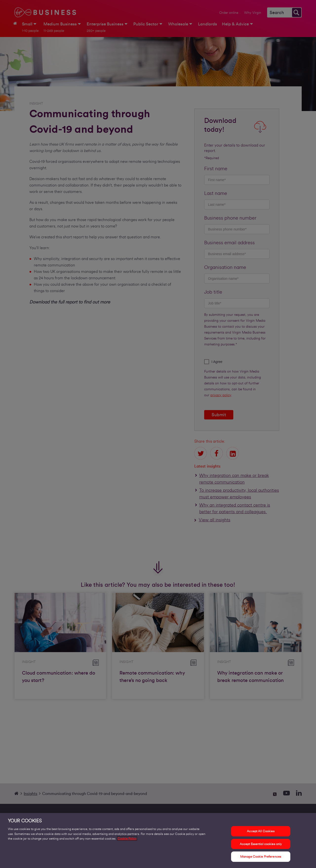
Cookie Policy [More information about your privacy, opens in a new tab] (127, 841)
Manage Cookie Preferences (261, 859)
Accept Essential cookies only (261, 846)
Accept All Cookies (261, 834)
